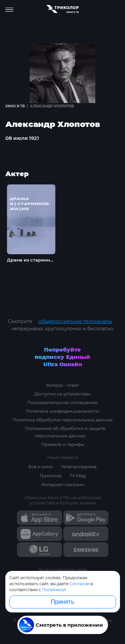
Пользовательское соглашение (62, 402)
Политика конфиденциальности (62, 411)
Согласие (79, 584)
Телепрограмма (79, 467)
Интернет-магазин (63, 484)
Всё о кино (40, 467)
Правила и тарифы (63, 444)
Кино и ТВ (15, 106)
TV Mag (78, 476)
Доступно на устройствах (62, 394)
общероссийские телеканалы (75, 321)
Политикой (54, 590)
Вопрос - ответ (63, 385)
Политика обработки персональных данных (63, 420)
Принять (62, 602)
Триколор (50, 476)
